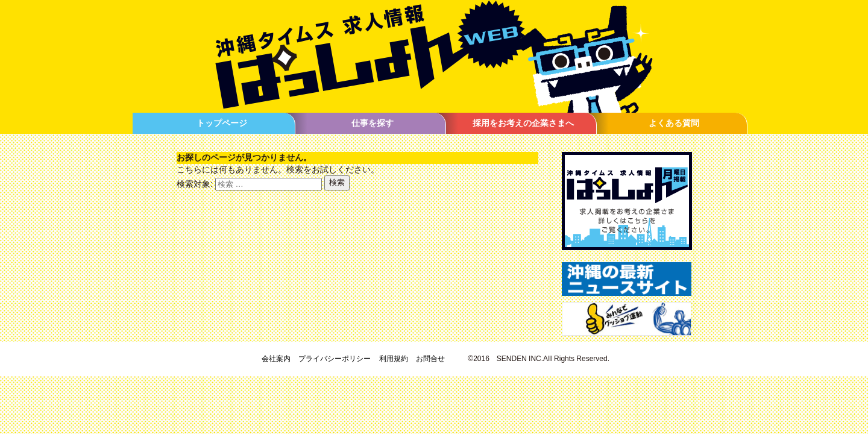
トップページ (222, 123)
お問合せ (430, 359)
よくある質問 (674, 123)
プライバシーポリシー (335, 359)
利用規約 (394, 359)
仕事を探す (373, 123)
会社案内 (276, 359)
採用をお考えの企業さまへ (523, 123)
